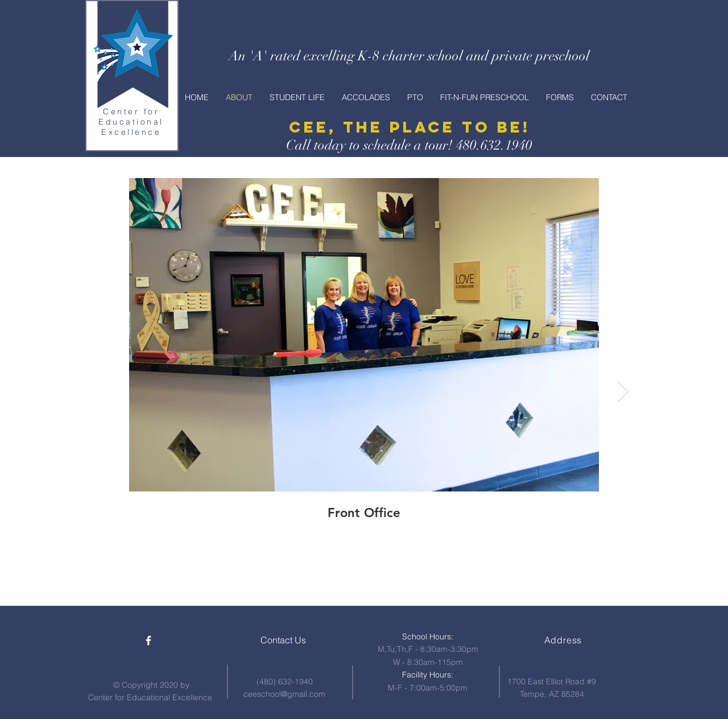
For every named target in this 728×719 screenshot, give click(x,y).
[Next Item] (623, 392)
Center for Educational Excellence (131, 122)
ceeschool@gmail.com (284, 694)
